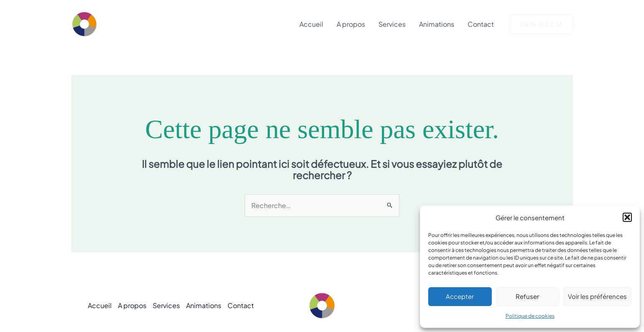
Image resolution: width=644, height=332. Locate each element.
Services (392, 24)
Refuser (527, 296)
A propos (351, 24)
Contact (481, 24)
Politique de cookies (530, 316)
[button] (627, 217)
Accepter (460, 296)
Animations (437, 24)
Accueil (311, 24)
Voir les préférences (597, 296)
